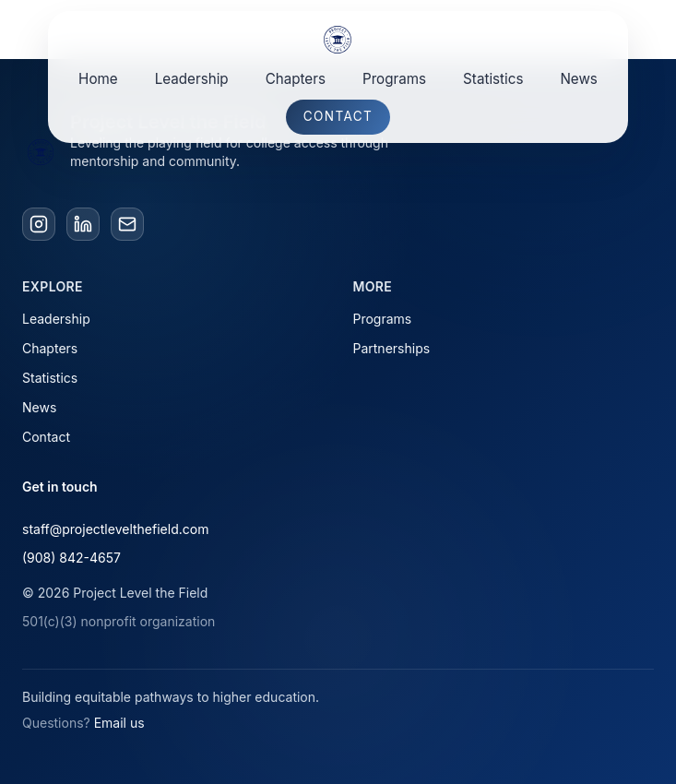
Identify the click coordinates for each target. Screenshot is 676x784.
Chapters (296, 79)
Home (98, 79)
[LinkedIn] (83, 224)
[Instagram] (39, 224)
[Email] (127, 224)
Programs (394, 79)
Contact (338, 116)
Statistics (493, 79)
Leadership (192, 79)
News (578, 79)
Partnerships (392, 348)
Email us (119, 723)
